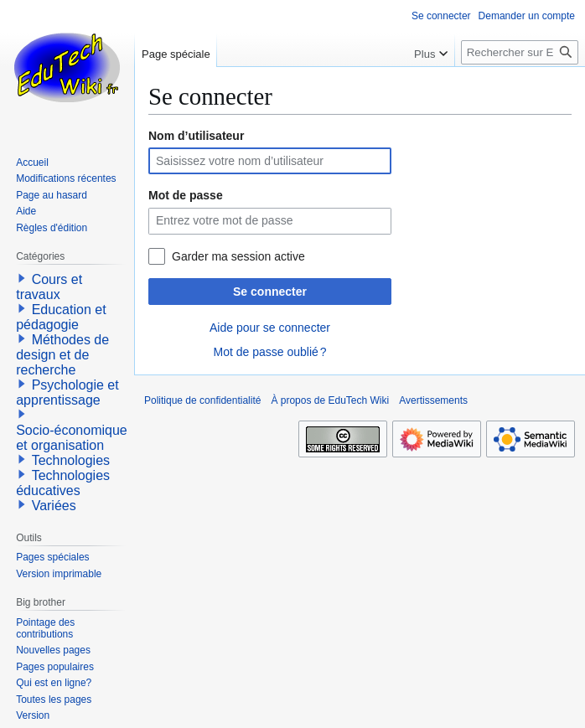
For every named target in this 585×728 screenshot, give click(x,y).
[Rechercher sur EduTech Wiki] (520, 52)
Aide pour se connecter (270, 328)
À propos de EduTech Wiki (330, 400)
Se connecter (270, 292)
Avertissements (433, 400)
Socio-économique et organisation (72, 438)
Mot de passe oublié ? (269, 352)
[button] (22, 278)
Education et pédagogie (61, 317)
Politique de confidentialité (202, 400)
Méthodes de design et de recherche (62, 355)
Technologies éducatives (63, 483)
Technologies (71, 460)
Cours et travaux (49, 287)
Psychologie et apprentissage (67, 392)
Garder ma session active (238, 256)
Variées (54, 506)
